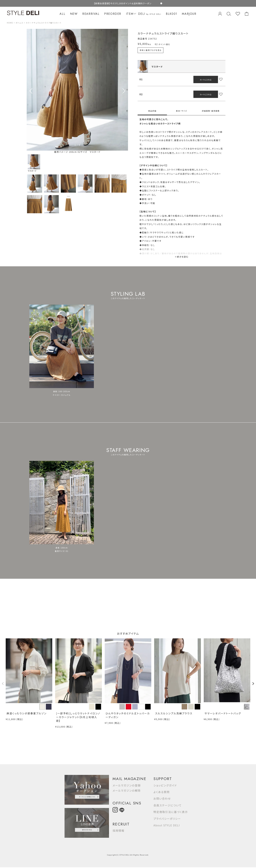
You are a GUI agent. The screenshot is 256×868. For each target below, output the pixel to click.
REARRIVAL (91, 14)
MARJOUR (189, 14)
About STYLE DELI (167, 825)
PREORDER (113, 14)
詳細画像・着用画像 (211, 111)
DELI (150, 14)
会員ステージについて (167, 805)
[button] (124, 91)
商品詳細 (152, 111)
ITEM (131, 14)
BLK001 (172, 14)
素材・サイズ (182, 111)
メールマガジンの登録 (127, 785)
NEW (74, 14)
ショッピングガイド (165, 785)
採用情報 (118, 831)
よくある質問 (162, 792)
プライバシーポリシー (167, 819)
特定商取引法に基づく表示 (171, 812)
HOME (10, 23)
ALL (62, 14)
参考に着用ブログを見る (150, 50)
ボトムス (19, 23)
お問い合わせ (162, 798)
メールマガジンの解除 (127, 790)
